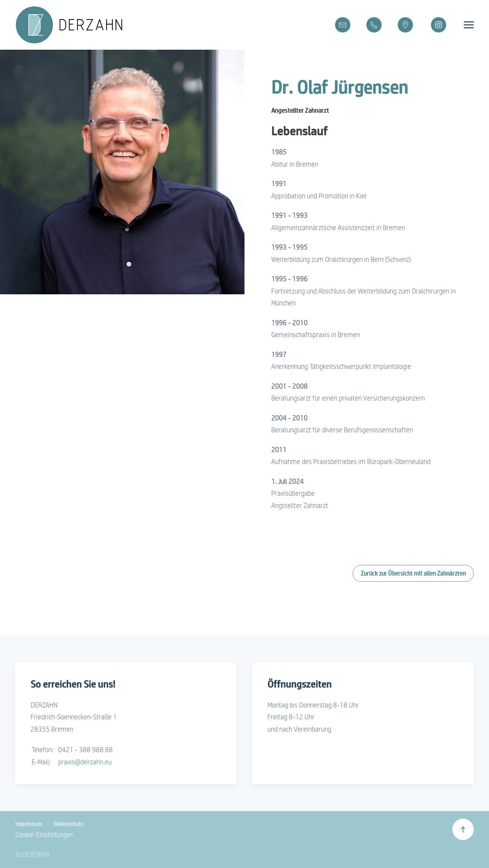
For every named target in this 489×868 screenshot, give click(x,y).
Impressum (29, 823)
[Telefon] (374, 25)
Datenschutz (69, 823)
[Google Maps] (405, 25)
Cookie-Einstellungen (45, 835)
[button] (469, 25)
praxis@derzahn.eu (85, 762)
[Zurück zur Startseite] (75, 25)
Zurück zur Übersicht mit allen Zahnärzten (413, 573)
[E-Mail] (343, 25)
